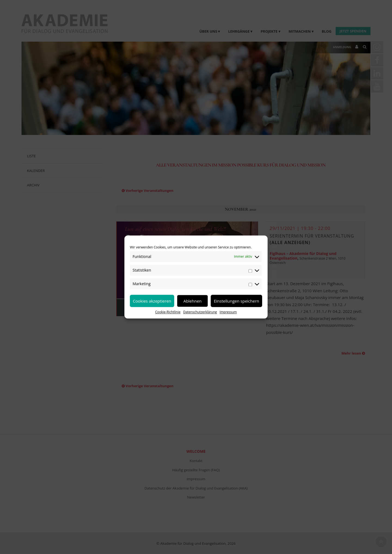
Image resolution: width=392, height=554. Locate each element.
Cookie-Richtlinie (168, 312)
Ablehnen (193, 301)
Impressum (228, 312)
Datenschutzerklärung (200, 312)
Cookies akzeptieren (152, 301)
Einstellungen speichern (236, 301)
